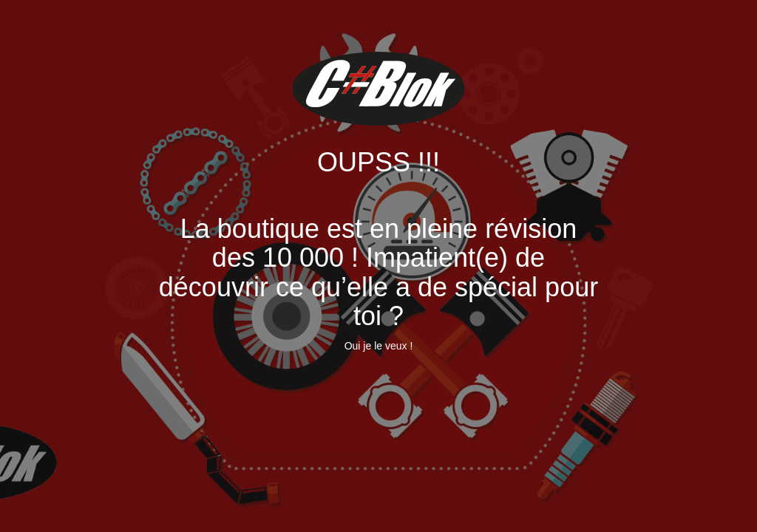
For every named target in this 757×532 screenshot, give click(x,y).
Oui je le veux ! (379, 346)
